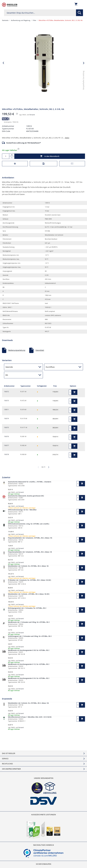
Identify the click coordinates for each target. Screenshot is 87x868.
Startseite (5, 20)
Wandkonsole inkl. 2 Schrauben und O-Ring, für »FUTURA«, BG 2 (29, 622)
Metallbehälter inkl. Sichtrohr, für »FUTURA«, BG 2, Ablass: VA (28, 566)
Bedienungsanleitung (17, 350)
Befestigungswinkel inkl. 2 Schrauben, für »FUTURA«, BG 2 (27, 608)
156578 (6, 454)
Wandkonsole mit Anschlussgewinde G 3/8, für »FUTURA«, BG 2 (29, 650)
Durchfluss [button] (50, 367)
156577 (6, 446)
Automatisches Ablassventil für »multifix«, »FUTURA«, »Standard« (30, 482)
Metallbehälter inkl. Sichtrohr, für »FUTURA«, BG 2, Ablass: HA (28, 703)
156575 (6, 428)
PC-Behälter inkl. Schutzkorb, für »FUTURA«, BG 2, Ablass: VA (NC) (29, 580)
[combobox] (43, 13)
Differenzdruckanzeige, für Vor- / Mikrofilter (22, 510)
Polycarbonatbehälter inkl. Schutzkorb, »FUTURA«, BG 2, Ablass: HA (30, 538)
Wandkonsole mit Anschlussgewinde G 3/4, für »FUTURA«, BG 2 (29, 678)
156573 (6, 401)
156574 (6, 419)
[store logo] (10, 5)
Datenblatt (40, 350)
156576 (6, 437)
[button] (84, 101)
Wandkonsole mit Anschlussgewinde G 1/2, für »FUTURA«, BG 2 (29, 664)
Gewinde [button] (9, 367)
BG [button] (7, 375)
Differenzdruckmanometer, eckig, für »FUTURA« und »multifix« (29, 524)
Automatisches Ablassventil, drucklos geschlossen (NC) (26, 496)
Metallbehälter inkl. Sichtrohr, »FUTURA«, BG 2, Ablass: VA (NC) (29, 594)
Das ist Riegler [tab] (9, 753)
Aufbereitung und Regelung (21, 20)
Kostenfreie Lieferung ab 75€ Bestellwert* (24, 143)
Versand (32, 115)
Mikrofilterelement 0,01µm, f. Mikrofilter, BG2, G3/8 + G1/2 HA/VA (30, 717)
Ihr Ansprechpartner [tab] (11, 769)
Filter (34, 20)
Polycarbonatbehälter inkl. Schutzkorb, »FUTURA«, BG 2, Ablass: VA (30, 552)
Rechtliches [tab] (7, 764)
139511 (6, 410)
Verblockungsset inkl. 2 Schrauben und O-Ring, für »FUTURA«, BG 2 (30, 636)
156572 (6, 392)
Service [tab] (5, 759)
